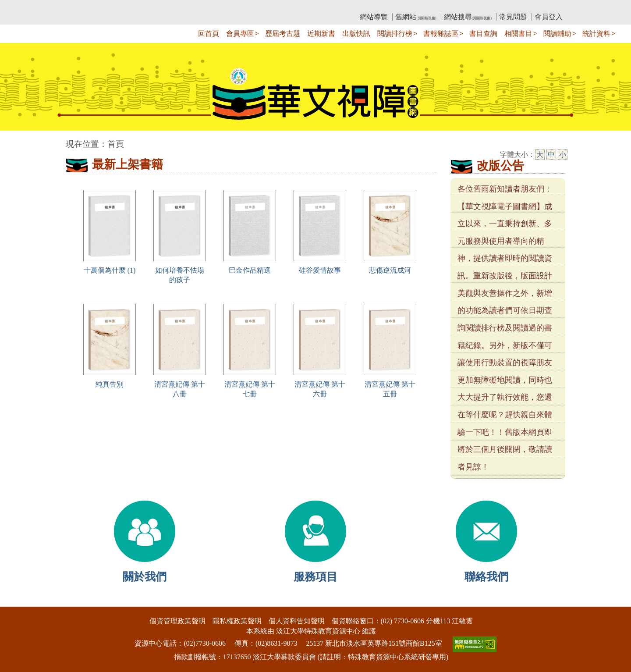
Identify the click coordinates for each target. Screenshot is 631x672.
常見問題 (513, 17)
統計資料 (596, 34)
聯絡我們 (486, 577)
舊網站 (416, 17)
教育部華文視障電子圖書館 (143, 7)
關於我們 (145, 577)
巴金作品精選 (250, 270)
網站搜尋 (468, 17)
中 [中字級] (551, 155)
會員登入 (549, 17)
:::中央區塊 (17, 140)
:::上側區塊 (83, 7)
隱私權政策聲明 (237, 621)
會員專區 (240, 34)
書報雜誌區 (441, 34)
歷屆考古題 (283, 34)
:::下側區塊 (17, 601)
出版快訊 (356, 34)
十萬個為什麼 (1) (110, 270)
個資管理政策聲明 (177, 621)
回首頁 (209, 34)
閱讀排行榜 (395, 34)
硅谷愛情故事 (320, 270)
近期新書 (321, 34)
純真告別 (110, 384)
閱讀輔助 (557, 34)
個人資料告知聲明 (297, 621)
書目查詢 (483, 34)
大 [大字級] (540, 155)
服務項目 (315, 577)
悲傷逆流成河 (390, 270)
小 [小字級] (563, 155)
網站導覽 (374, 17)
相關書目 (518, 34)
